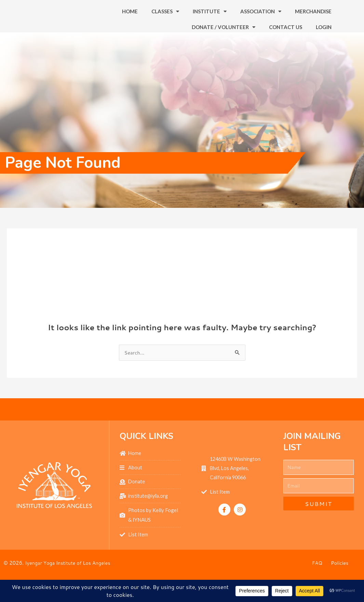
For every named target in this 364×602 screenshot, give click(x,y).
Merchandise (313, 18)
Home (130, 18)
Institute (210, 18)
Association (261, 18)
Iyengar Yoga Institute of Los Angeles (70, 578)
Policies (340, 578)
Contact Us (286, 34)
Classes (165, 18)
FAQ (317, 578)
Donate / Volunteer (224, 34)
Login (324, 34)
